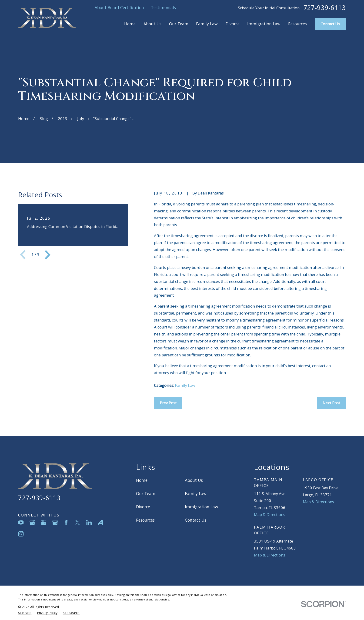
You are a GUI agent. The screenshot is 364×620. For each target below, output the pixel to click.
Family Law (185, 385)
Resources (145, 520)
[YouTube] (21, 522)
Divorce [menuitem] (233, 24)
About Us (194, 480)
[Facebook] (66, 522)
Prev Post (168, 403)
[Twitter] (78, 522)
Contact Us (330, 24)
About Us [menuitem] (152, 24)
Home (142, 480)
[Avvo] (100, 522)
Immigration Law (202, 507)
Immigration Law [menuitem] (264, 24)
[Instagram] (21, 534)
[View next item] (48, 255)
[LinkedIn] (89, 522)
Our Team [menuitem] (179, 24)
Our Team (146, 493)
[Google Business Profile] (32, 522)
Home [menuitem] (130, 24)
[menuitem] (25, 613)
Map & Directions (270, 514)
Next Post (331, 403)
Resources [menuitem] (297, 24)
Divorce (143, 507)
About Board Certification (119, 7)
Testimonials (163, 7)
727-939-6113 (325, 8)
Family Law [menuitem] (207, 24)
